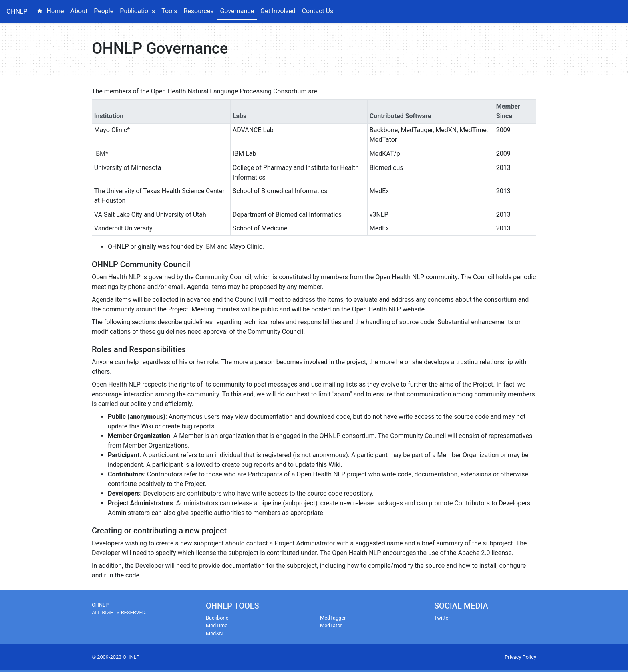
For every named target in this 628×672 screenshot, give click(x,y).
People (104, 11)
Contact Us (318, 11)
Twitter (442, 618)
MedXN (214, 633)
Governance (237, 11)
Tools (169, 11)
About (79, 11)
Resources (198, 11)
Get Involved (278, 11)
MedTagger (333, 618)
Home (52, 10)
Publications (137, 11)
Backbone (217, 618)
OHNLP (17, 11)
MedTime (217, 625)
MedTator (331, 625)
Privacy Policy (520, 657)
